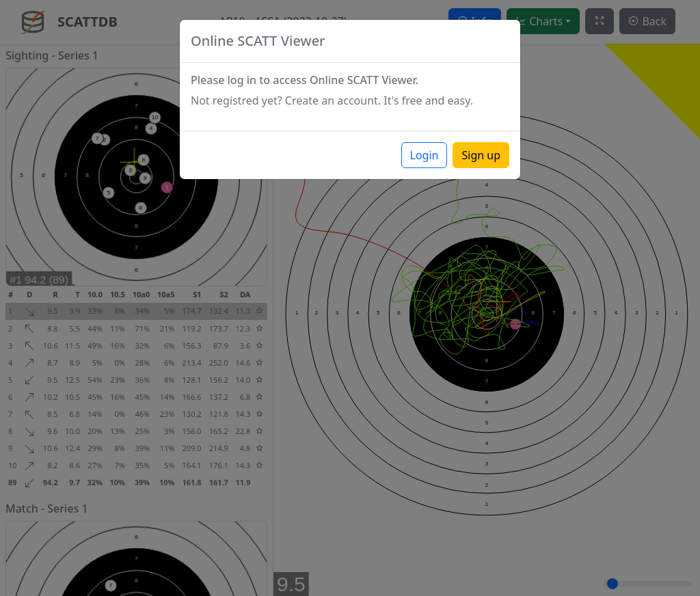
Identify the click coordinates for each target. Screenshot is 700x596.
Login (425, 155)
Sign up (481, 155)
